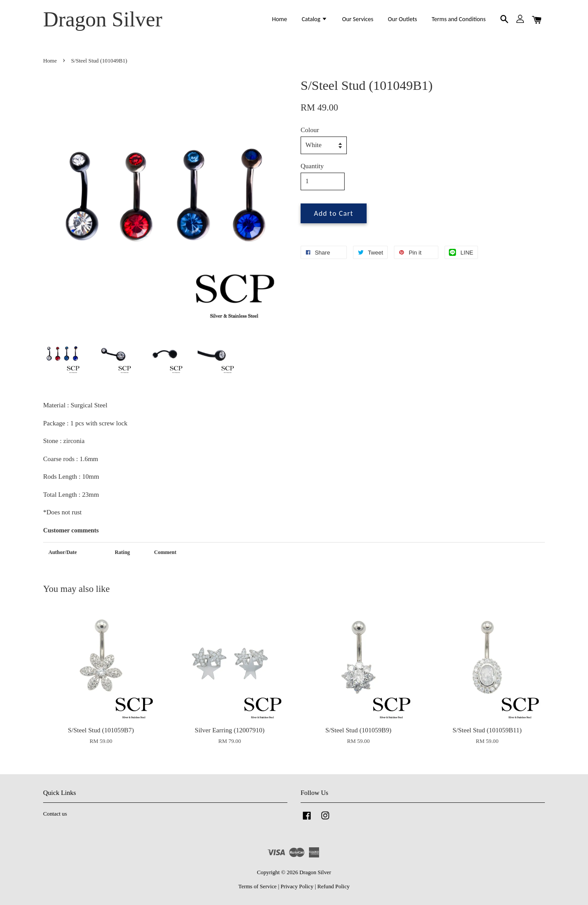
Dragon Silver (103, 19)
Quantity (312, 166)
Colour (310, 130)
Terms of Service (258, 887)
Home (279, 19)
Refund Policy (333, 887)
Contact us (55, 814)
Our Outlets (402, 19)
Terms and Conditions (459, 19)
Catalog (314, 19)
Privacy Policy (297, 887)
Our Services (358, 19)
